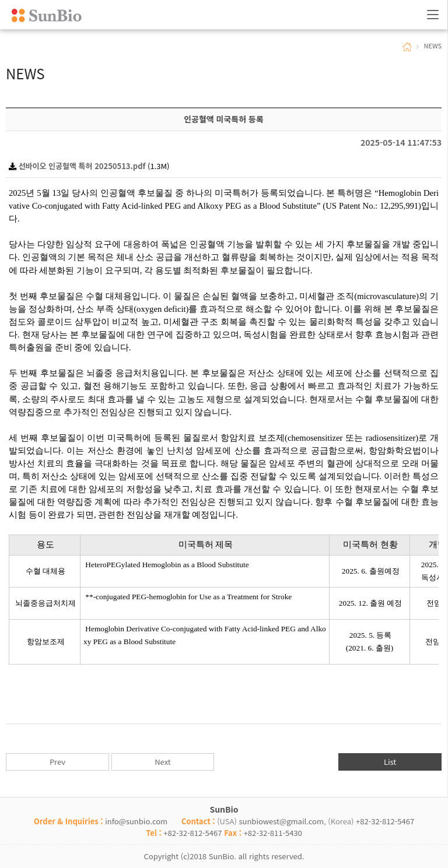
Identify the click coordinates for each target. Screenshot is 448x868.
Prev (57, 762)
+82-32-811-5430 (273, 833)
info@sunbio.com (136, 821)
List (390, 762)
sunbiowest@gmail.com (281, 821)
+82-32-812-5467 (385, 821)
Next (162, 762)
